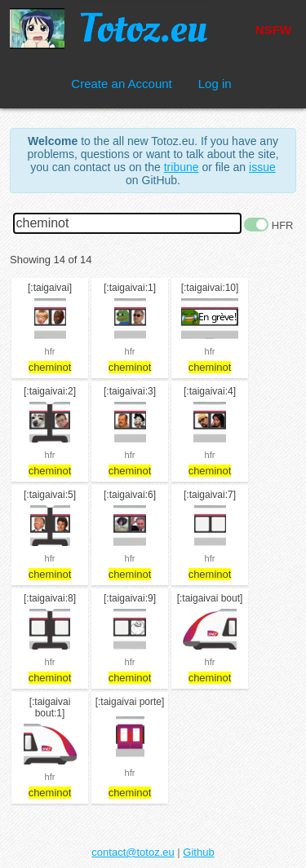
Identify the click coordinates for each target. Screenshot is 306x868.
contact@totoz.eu (133, 852)
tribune (182, 167)
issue (262, 167)
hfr (50, 351)
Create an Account (121, 84)
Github (198, 852)
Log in (215, 84)
